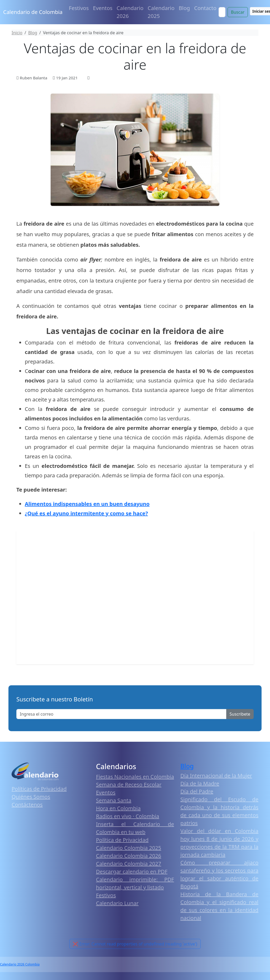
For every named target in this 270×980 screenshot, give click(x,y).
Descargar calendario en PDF (132, 872)
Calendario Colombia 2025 (129, 848)
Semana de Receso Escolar (129, 785)
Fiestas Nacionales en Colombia (135, 777)
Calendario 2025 (161, 12)
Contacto (205, 8)
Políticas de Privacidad (39, 789)
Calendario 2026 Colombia (20, 964)
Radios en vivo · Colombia (128, 816)
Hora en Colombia (118, 808)
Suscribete (240, 714)
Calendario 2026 (130, 12)
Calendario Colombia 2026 (129, 856)
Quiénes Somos (31, 797)
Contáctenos (27, 805)
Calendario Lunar (117, 903)
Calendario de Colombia (33, 12)
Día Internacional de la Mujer (216, 776)
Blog (184, 8)
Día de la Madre (200, 783)
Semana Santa (114, 800)
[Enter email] (121, 714)
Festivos (79, 8)
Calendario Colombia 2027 (129, 864)
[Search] (222, 12)
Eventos (103, 8)
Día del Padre (197, 791)
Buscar (238, 12)
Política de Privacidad (122, 840)
